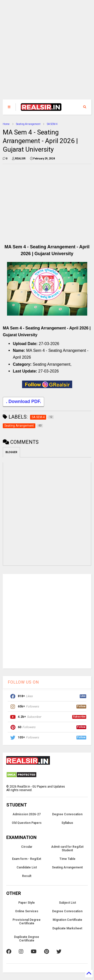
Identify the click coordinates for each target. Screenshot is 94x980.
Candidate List (27, 867)
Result (27, 876)
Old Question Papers (27, 823)
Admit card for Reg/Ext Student (67, 849)
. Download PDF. (23, 402)
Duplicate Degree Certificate (27, 939)
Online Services (27, 911)
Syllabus (67, 823)
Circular (27, 847)
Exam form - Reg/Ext (27, 859)
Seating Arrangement (28, 124)
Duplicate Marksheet (67, 928)
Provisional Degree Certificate (27, 922)
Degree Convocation (67, 814)
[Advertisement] (44, 52)
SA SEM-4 (52, 124)
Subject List (67, 903)
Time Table (67, 859)
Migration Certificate (67, 920)
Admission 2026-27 (27, 814)
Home (6, 124)
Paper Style (27, 903)
